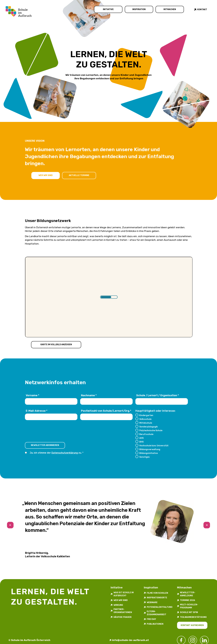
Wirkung (118, 605)
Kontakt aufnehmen (192, 625)
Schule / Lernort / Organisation (158, 395)
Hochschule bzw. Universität (154, 446)
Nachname (89, 395)
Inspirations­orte (157, 598)
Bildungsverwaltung (150, 449)
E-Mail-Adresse (37, 411)
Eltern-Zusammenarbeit (157, 613)
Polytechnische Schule (151, 430)
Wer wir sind (46, 175)
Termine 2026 (188, 600)
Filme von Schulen (157, 593)
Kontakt (202, 10)
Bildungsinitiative (149, 453)
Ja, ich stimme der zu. (56, 453)
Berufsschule (146, 434)
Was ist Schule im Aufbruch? (124, 594)
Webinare (152, 602)
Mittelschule (146, 423)
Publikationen (155, 624)
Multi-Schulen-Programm (189, 606)
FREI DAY (151, 619)
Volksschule (145, 419)
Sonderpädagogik (149, 427)
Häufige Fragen (122, 617)
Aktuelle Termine (79, 175)
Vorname (32, 395)
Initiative (108, 9)
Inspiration (139, 9)
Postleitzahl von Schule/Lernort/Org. (106, 411)
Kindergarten (146, 415)
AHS (141, 438)
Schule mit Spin (189, 612)
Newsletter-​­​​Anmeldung (188, 594)
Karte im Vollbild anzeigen (56, 345)
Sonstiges (144, 457)
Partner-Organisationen (123, 611)
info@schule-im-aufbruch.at (130, 640)
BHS (141, 442)
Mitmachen (170, 9)
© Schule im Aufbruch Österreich (29, 640)
